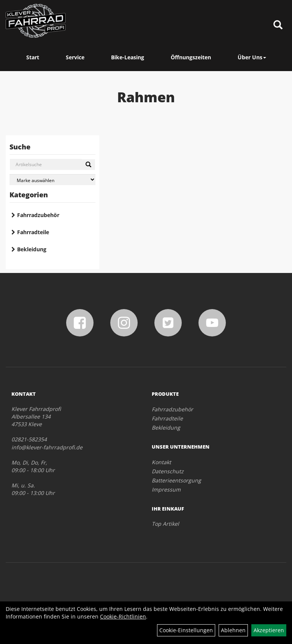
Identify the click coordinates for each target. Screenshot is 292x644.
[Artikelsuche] (278, 25)
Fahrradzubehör (38, 215)
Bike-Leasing (128, 57)
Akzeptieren (269, 630)
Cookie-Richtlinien (123, 616)
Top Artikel (165, 524)
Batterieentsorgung (176, 480)
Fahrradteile (33, 232)
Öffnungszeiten (191, 57)
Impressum (166, 489)
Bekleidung (32, 249)
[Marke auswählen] (52, 180)
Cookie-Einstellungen (186, 630)
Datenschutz (168, 471)
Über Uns (252, 57)
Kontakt (161, 462)
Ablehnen (233, 630)
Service (75, 57)
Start (33, 57)
